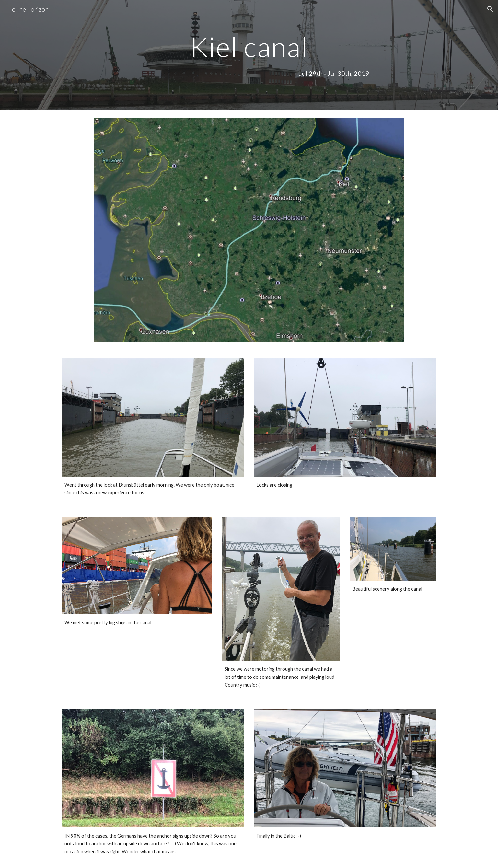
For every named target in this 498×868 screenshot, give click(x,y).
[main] (249, 46)
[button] (490, 9)
